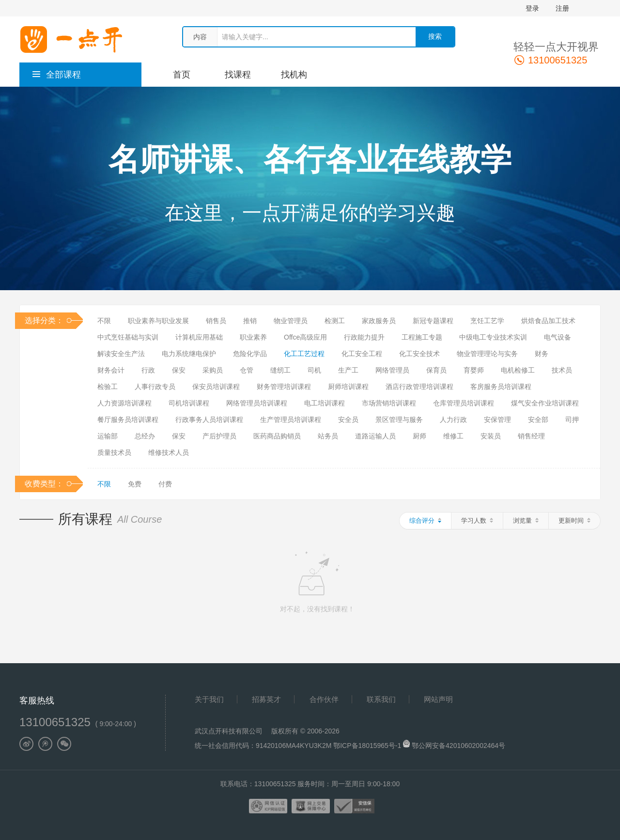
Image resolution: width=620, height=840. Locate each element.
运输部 (108, 436)
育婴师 (474, 370)
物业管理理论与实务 (487, 354)
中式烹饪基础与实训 (128, 337)
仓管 (247, 370)
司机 (314, 370)
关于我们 (209, 699)
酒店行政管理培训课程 (419, 387)
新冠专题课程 (433, 321)
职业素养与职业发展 (158, 321)
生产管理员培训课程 (291, 420)
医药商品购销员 (277, 436)
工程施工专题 (422, 337)
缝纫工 (280, 370)
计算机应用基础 (199, 337)
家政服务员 (379, 321)
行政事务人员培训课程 (209, 420)
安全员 (348, 420)
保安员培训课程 (216, 387)
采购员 (213, 370)
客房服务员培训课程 (501, 387)
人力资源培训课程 (124, 403)
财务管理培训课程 (284, 387)
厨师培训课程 (348, 387)
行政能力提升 (364, 337)
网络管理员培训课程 (257, 403)
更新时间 (574, 521)
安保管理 (497, 420)
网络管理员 (392, 370)
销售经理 (531, 436)
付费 (165, 484)
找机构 (294, 75)
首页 (182, 75)
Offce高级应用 (305, 337)
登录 (532, 8)
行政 (148, 370)
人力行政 (453, 420)
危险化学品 (250, 354)
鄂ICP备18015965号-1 (368, 746)
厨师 (419, 436)
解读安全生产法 (121, 354)
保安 (179, 370)
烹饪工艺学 (487, 321)
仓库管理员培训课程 (464, 403)
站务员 (328, 436)
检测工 (335, 321)
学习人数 (477, 521)
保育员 (436, 370)
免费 (135, 484)
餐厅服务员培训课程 (128, 420)
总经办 (145, 436)
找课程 (238, 75)
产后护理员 (219, 436)
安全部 (538, 420)
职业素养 (253, 337)
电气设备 (558, 337)
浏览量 (526, 521)
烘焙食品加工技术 (548, 321)
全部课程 (56, 75)
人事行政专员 (155, 387)
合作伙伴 (324, 699)
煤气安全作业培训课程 (545, 403)
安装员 (491, 436)
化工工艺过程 (304, 354)
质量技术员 (114, 452)
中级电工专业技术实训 (493, 337)
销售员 (216, 321)
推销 (250, 321)
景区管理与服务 (399, 420)
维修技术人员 (169, 452)
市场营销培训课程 (389, 403)
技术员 (562, 370)
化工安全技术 (419, 354)
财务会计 (111, 370)
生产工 (348, 370)
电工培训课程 (325, 403)
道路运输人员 (375, 436)
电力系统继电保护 (189, 354)
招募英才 (266, 699)
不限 (104, 321)
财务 (542, 354)
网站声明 (438, 699)
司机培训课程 (189, 403)
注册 (562, 8)
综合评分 (425, 521)
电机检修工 (518, 370)
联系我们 (381, 699)
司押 (572, 420)
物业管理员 (291, 321)
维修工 (453, 436)
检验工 (108, 387)
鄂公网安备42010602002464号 (458, 746)
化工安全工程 (362, 354)
